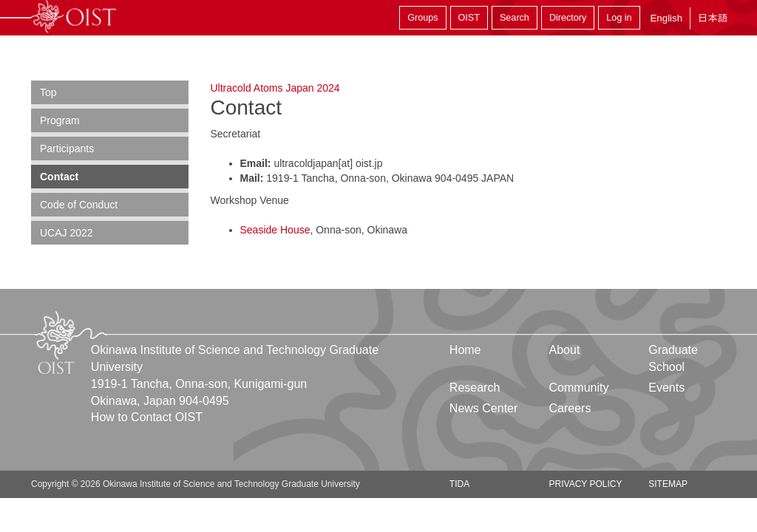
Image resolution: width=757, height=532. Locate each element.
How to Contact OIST (147, 417)
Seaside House (275, 230)
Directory (568, 18)
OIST (469, 18)
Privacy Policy (586, 484)
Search (515, 18)
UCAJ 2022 (67, 233)
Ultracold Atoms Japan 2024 (275, 88)
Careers (570, 408)
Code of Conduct (79, 205)
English (666, 18)
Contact (59, 177)
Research (475, 388)
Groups (422, 18)
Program (60, 120)
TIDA (459, 484)
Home (465, 350)
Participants (67, 149)
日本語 (713, 18)
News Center (483, 408)
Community (579, 388)
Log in (619, 18)
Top (48, 92)
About (565, 350)
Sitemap (668, 484)
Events (666, 388)
